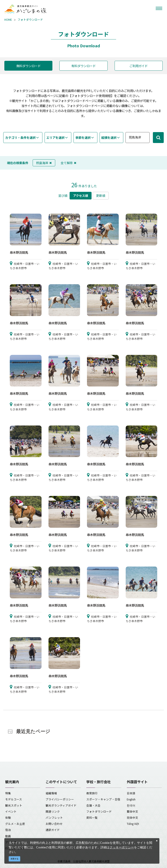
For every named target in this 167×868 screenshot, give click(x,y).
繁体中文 (132, 811)
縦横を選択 (109, 138)
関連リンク (53, 811)
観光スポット (14, 805)
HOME (8, 20)
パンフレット (54, 818)
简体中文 (132, 818)
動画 (8, 836)
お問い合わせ (54, 824)
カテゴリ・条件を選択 (20, 138)
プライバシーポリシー (60, 799)
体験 (8, 818)
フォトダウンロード (30, 20)
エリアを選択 (55, 138)
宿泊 (8, 830)
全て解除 (68, 163)
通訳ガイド (53, 830)
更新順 (101, 196)
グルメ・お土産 (15, 824)
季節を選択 (83, 138)
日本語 (131, 793)
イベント (11, 811)
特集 (8, 793)
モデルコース (14, 799)
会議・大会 (93, 805)
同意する (15, 859)
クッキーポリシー (122, 847)
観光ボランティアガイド (61, 805)
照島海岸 (44, 163)
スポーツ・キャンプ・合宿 (103, 799)
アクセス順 (81, 196)
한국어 (131, 805)
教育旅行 (92, 793)
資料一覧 (92, 818)
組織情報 (51, 793)
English (131, 799)
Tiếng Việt (133, 824)
